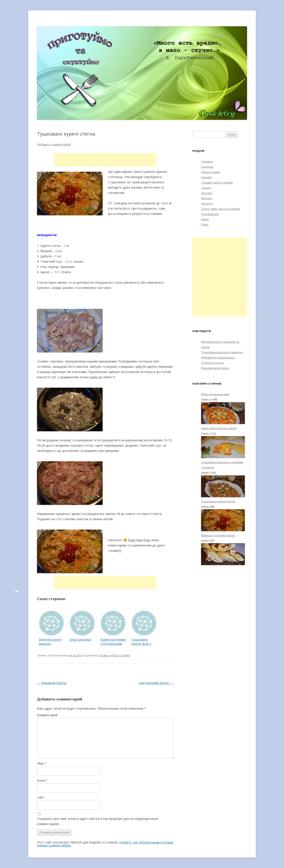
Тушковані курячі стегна (218, 501)
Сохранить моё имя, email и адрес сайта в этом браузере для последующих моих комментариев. (98, 821)
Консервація (210, 214)
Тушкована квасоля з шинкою (222, 352)
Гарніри (206, 177)
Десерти (207, 203)
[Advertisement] (105, 160)
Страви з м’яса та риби (217, 182)
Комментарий (47, 715)
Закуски (207, 193)
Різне (205, 225)
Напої (205, 219)
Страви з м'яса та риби (114, 655)
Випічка (207, 198)
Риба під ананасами (215, 394)
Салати (206, 188)
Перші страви (211, 172)
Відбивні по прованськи (218, 357)
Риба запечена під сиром (219, 428)
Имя (41, 763)
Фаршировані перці (215, 368)
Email (42, 780)
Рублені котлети (212, 363)
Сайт (41, 797)
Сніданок (207, 167)
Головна (207, 161)
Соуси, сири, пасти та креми (220, 209)
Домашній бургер (52, 683)
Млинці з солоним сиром (218, 535)
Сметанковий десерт (156, 683)
